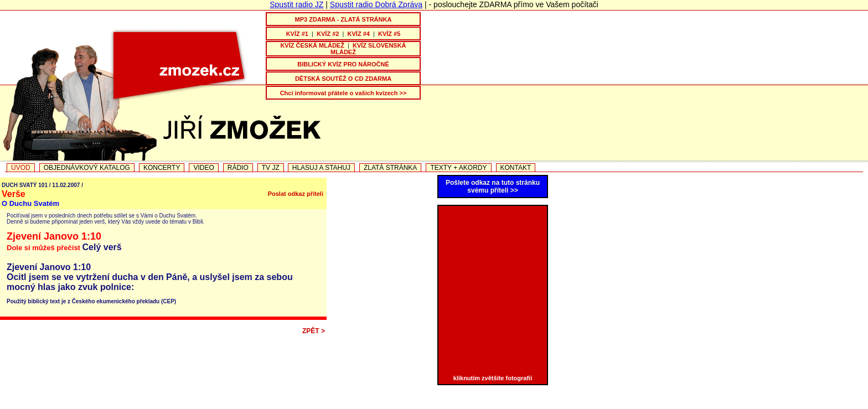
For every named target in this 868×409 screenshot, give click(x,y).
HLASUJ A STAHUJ (321, 168)
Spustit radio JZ (296, 4)
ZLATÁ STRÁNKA (390, 168)
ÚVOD (21, 168)
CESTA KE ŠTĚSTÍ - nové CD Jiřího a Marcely (321, 405)
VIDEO (203, 168)
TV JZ (271, 168)
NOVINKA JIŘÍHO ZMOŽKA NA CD (183, 405)
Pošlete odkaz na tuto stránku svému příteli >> (493, 187)
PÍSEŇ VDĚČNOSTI (435, 405)
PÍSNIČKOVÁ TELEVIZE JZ (75, 405)
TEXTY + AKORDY (458, 168)
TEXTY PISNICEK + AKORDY (596, 405)
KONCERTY (162, 168)
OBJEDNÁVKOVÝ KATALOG (87, 168)
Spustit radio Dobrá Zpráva (376, 4)
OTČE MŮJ (494, 405)
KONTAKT (516, 168)
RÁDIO (238, 168)
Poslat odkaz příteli (296, 194)
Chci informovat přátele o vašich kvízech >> (343, 93)
